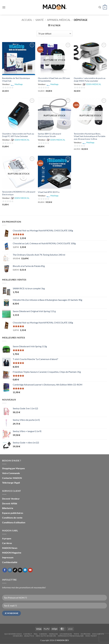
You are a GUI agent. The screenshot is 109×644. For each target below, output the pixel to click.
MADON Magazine (12, 553)
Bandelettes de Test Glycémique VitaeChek (16, 79)
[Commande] (54, 34)
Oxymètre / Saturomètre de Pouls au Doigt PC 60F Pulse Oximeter (18, 135)
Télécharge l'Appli (11, 483)
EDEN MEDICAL (94, 84)
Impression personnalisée (71, 636)
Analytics (29, 636)
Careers (43, 634)
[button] (4, 7)
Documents (98, 634)
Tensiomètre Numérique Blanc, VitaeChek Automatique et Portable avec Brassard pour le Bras (90, 136)
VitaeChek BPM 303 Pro (49, 192)
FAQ (36, 634)
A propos (7, 538)
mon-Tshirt (91, 636)
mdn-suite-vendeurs (46, 636)
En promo (86, 634)
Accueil (27, 20)
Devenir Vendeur (11, 499)
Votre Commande (11, 473)
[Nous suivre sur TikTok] (15, 570)
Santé (40, 20)
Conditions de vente (12, 518)
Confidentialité (10, 562)
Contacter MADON (12, 478)
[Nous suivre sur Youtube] (30, 570)
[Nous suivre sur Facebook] (5, 570)
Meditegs (19, 84)
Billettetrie (8, 508)
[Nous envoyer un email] (20, 570)
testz (76, 634)
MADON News (10, 548)
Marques (53, 634)
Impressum (8, 557)
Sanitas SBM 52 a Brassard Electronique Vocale (49, 135)
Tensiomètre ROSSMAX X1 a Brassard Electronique (19, 193)
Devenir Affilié (10, 503)
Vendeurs (18, 636)
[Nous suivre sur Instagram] (10, 570)
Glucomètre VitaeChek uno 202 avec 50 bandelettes (54, 79)
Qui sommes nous (13, 634)
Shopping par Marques (13, 468)
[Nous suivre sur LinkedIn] (25, 570)
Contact (28, 634)
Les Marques (66, 634)
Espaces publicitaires (13, 513)
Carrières (7, 543)
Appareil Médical (59, 20)
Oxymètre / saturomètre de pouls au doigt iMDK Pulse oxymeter (90, 79)
